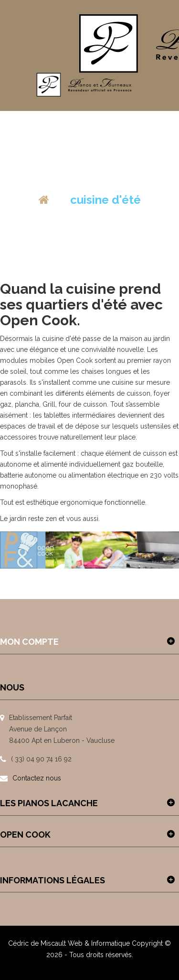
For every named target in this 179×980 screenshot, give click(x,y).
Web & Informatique (99, 943)
